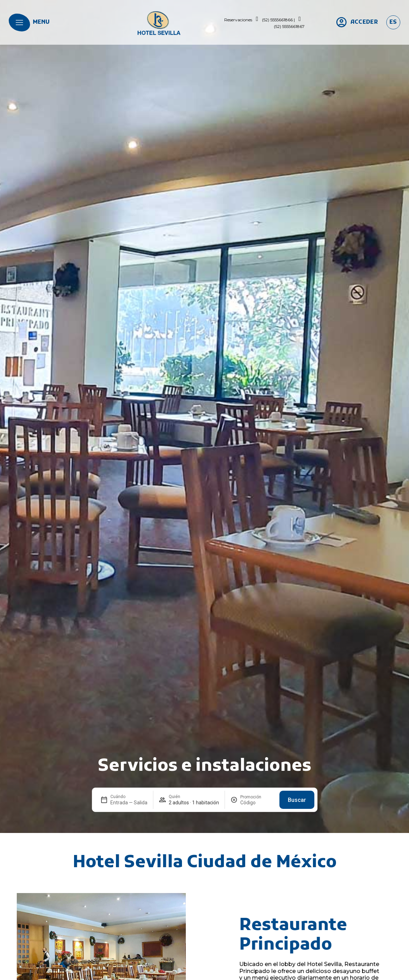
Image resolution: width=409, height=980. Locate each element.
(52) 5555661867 (289, 26)
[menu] (19, 23)
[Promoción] (257, 803)
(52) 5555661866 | (278, 20)
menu (41, 22)
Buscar (297, 800)
